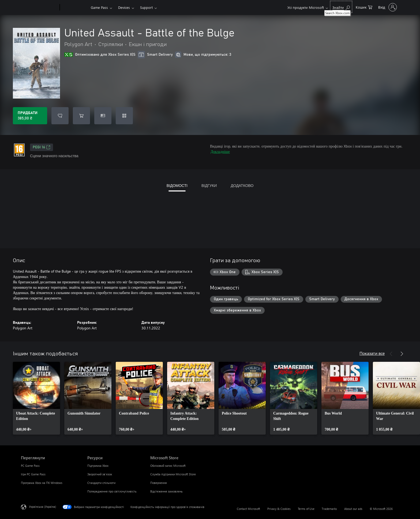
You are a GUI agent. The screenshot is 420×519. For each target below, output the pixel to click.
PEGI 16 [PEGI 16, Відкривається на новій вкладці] (42, 147)
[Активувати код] (124, 116)
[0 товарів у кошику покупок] (364, 7)
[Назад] (391, 354)
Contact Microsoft (248, 509)
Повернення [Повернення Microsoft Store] (159, 483)
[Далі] (402, 354)
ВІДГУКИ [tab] (209, 185)
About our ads (353, 509)
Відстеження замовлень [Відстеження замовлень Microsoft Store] (166, 491)
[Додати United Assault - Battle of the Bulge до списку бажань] (60, 116)
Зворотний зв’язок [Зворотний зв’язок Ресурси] (100, 474)
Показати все (372, 353)
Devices (124, 7)
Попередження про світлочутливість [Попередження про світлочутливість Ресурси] (112, 491)
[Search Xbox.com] (341, 7)
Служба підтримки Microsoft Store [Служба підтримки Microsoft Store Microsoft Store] (173, 474)
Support (146, 7)
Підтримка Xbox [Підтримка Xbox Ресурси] (98, 466)
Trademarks (329, 509)
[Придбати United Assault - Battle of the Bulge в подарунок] (103, 116)
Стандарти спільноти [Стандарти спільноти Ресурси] (101, 483)
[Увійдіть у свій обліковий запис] (387, 7)
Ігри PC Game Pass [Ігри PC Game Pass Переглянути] (33, 474)
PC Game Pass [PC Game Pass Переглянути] (30, 466)
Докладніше (220, 151)
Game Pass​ (99, 7)
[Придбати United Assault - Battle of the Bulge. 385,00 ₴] (30, 116)
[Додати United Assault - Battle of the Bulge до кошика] (81, 116)
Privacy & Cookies (279, 509)
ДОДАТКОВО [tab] (242, 185)
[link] (36, 398)
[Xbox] (75, 7)
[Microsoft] (39, 7)
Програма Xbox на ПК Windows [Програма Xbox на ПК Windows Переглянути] (42, 483)
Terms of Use (306, 509)
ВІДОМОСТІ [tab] (177, 185)
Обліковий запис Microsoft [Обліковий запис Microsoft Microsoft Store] (168, 466)
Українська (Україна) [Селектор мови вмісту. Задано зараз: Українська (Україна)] (42, 507)
